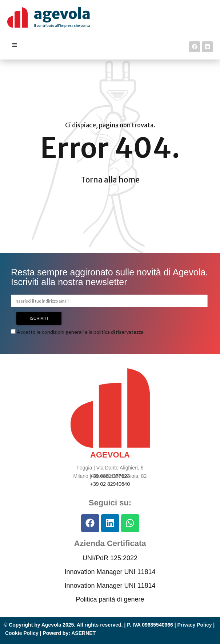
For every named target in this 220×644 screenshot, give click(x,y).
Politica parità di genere (110, 599)
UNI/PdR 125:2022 (110, 558)
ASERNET (83, 633)
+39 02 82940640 (110, 484)
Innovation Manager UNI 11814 (110, 572)
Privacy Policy (195, 625)
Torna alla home (110, 180)
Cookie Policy (22, 633)
